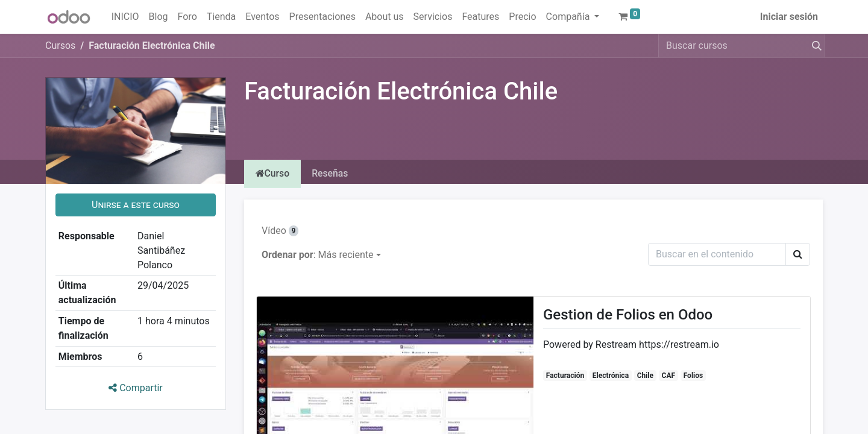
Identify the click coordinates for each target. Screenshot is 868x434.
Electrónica (611, 376)
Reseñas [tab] (333, 174)
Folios (693, 376)
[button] (136, 205)
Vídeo (280, 231)
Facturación (565, 376)
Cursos (60, 46)
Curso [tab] (273, 174)
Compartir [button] (136, 388)
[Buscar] (814, 46)
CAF (669, 376)
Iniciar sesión (789, 17)
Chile (645, 376)
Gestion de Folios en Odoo (628, 315)
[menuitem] (125, 17)
